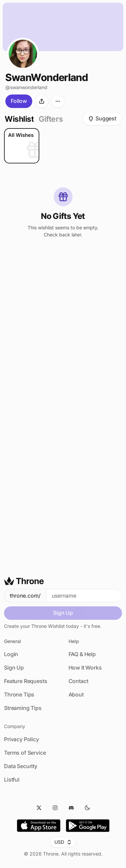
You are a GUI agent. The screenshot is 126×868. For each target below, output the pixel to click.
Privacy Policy (22, 739)
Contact (78, 681)
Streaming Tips (23, 708)
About (76, 694)
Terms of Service (25, 753)
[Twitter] (39, 808)
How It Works (85, 668)
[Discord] (71, 808)
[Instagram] (55, 808)
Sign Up (63, 613)
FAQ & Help (82, 654)
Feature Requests (26, 681)
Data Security (21, 766)
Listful (12, 780)
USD (63, 842)
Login (11, 654)
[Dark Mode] (87, 808)
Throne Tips (19, 694)
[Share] (42, 104)
